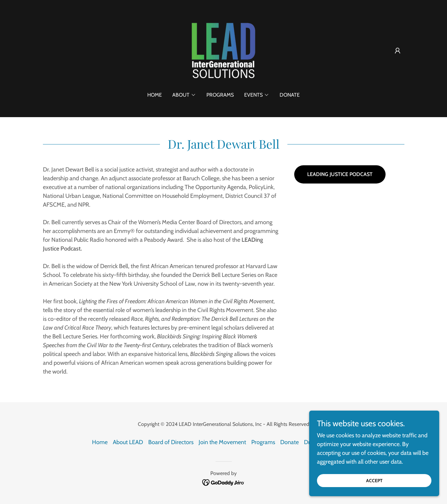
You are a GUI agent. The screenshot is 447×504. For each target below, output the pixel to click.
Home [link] (155, 95)
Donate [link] (290, 95)
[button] (398, 51)
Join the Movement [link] (222, 442)
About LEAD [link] (128, 442)
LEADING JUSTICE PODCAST (340, 174)
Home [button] (100, 442)
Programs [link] (220, 95)
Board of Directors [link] (171, 442)
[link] (223, 50)
